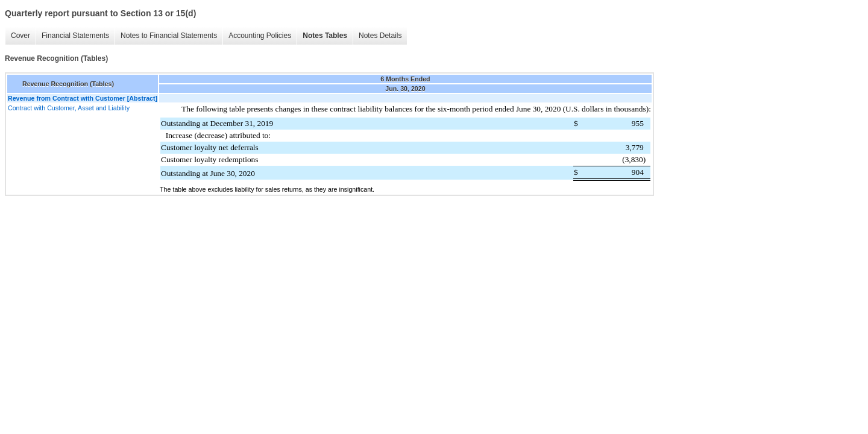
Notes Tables (325, 36)
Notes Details (380, 36)
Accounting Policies (260, 36)
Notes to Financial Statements (169, 36)
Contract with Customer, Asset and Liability (69, 108)
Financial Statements (75, 36)
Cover (20, 36)
